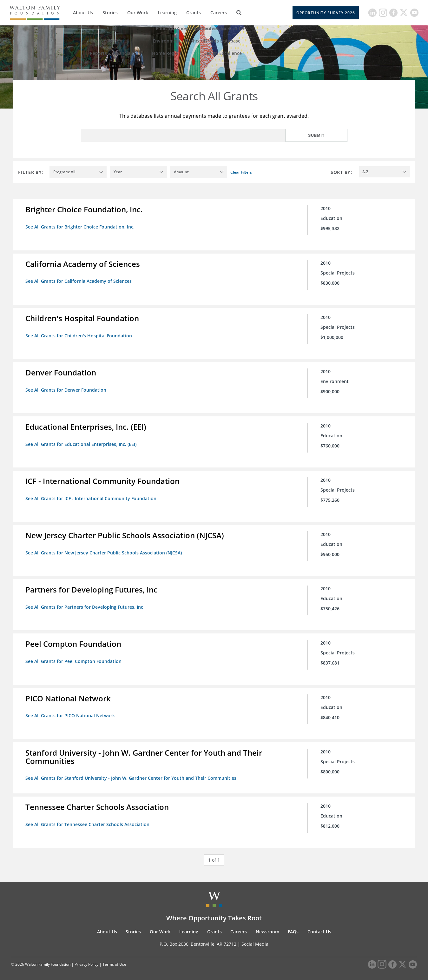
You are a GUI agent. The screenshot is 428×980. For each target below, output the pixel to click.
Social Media (255, 940)
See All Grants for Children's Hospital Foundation (79, 335)
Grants (194, 13)
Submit (327, 136)
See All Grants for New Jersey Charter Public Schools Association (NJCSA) (104, 550)
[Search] (239, 13)
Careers (219, 13)
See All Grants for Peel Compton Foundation (74, 658)
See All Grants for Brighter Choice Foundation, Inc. (81, 227)
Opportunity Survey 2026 (326, 13)
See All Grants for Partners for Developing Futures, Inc (85, 604)
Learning (167, 13)
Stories (110, 13)
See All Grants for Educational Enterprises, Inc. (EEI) (82, 443)
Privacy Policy (86, 960)
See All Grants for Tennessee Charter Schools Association (88, 820)
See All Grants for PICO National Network (71, 712)
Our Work (138, 13)
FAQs (293, 927)
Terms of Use (114, 960)
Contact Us (319, 927)
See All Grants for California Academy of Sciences (79, 281)
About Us (83, 13)
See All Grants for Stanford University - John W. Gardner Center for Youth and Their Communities (132, 775)
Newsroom (267, 927)
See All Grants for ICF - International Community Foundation (92, 497)
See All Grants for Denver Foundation (66, 389)
